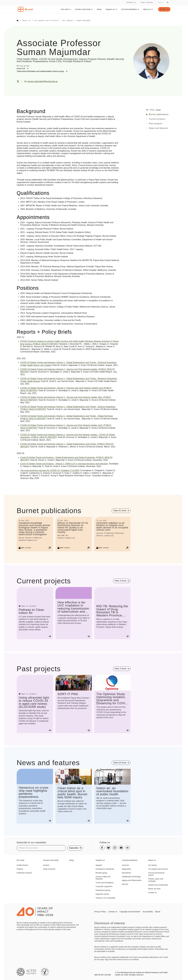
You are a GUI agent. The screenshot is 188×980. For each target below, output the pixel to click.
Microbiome (127, 873)
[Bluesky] (108, 847)
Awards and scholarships (158, 885)
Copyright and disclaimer (130, 912)
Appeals (99, 865)
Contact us (131, 2)
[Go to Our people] (68, 21)
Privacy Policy (100, 912)
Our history (152, 865)
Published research (24, 873)
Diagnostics (127, 869)
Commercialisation (129, 9)
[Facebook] (102, 847)
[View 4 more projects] (122, 581)
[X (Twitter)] (18, 81)
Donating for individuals (105, 869)
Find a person (147, 2)
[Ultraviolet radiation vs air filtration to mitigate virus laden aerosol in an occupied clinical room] (112, 534)
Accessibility (148, 912)
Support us (111, 9)
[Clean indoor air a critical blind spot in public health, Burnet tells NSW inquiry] (74, 796)
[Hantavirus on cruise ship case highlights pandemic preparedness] (35, 796)
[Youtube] (121, 847)
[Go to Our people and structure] (47, 21)
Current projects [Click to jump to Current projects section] (157, 119)
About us (147, 9)
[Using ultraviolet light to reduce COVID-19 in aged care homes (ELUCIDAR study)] (35, 704)
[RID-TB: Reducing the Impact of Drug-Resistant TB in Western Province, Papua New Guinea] (112, 613)
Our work (65, 9)
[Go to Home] (18, 21)
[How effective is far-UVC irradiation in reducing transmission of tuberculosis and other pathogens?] (74, 613)
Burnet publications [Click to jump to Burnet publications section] (159, 114)
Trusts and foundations (105, 882)
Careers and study (83, 9)
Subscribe (75, 848)
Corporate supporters (104, 886)
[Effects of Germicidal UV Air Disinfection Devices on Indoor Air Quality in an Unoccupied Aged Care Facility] (74, 534)
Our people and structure (158, 869)
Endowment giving (103, 890)
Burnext (125, 884)
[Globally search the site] (163, 3)
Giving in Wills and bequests (103, 878)
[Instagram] (115, 847)
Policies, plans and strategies (156, 880)
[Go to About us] (26, 21)
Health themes (22, 865)
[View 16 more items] (121, 762)
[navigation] (94, 7)
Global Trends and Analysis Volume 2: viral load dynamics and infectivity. (64, 464)
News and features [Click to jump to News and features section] (158, 128)
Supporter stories (102, 894)
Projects (20, 869)
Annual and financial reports (156, 874)
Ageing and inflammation (132, 880)
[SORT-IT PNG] (74, 704)
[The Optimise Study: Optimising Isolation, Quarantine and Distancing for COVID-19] (112, 704)
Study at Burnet (49, 869)
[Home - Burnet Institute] (25, 9)
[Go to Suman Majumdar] (84, 21)
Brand (158, 912)
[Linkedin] (128, 847)
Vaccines (126, 865)
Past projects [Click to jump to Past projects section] (156, 123)
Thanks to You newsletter (106, 898)
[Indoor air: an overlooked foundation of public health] (112, 796)
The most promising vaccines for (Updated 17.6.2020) (50, 470)
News (98, 9)
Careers (46, 865)
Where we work (154, 889)
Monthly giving (101, 873)
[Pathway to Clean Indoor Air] (35, 613)
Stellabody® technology (131, 877)
